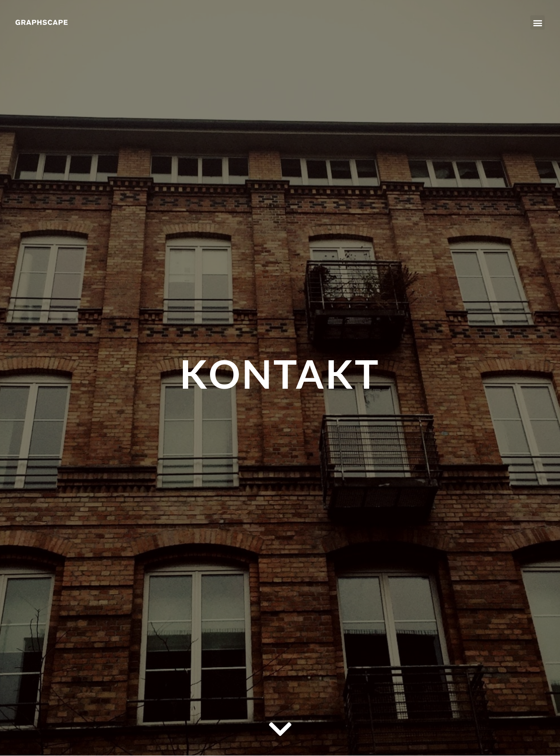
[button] (537, 23)
